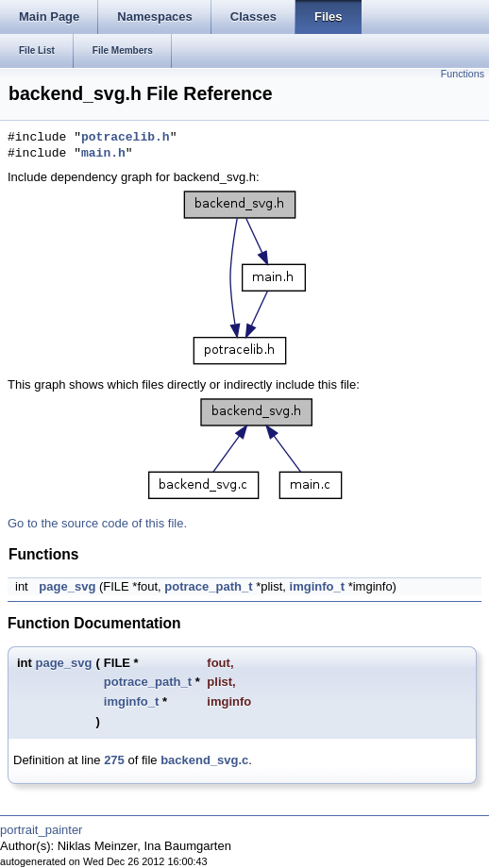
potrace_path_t (208, 586)
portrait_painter (41, 830)
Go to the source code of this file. (97, 523)
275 (114, 760)
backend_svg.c (204, 760)
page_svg (67, 586)
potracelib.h (126, 138)
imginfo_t (318, 586)
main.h (103, 154)
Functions (463, 74)
